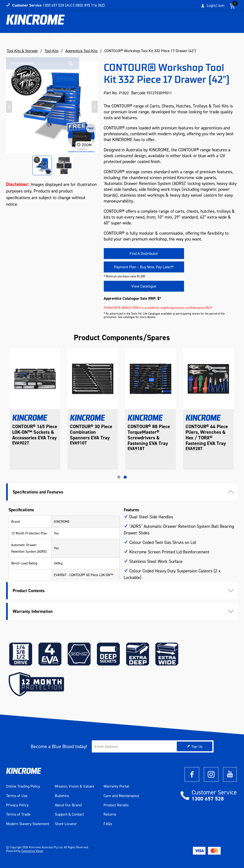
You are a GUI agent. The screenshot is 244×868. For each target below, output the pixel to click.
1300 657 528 (208, 799)
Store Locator (66, 824)
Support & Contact (69, 814)
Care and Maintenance (121, 796)
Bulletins (62, 796)
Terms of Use (17, 796)
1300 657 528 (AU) (57, 5)
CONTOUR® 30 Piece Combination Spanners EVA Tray (149, 432)
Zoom (87, 145)
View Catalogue (144, 286)
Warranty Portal (116, 786)
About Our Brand (68, 805)
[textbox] (194, 23)
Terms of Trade (18, 814)
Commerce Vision (32, 851)
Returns (110, 814)
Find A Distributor (144, 254)
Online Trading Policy (23, 786)
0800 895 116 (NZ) (90, 5)
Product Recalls (116, 805)
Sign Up (197, 747)
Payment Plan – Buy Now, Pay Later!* (144, 267)
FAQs (108, 824)
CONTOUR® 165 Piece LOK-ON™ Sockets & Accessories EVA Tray (93, 432)
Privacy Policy (17, 805)
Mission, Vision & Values (74, 786)
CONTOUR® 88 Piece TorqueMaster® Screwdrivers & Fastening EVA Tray (207, 435)
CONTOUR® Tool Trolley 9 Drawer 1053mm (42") (30, 432)
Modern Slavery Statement (28, 824)
